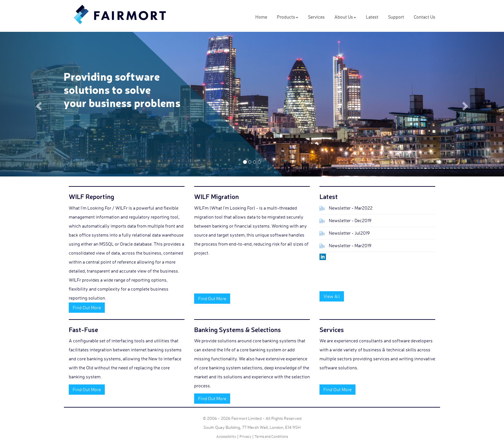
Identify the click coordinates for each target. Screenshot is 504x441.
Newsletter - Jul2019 (349, 233)
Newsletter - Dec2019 (350, 220)
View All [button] (332, 296)
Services (316, 17)
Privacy (245, 437)
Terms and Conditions (271, 437)
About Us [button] (345, 17)
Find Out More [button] (87, 307)
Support (396, 17)
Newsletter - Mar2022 (351, 208)
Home (261, 17)
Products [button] (288, 17)
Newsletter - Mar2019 (350, 245)
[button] (38, 104)
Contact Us (424, 17)
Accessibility (226, 437)
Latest (372, 17)
